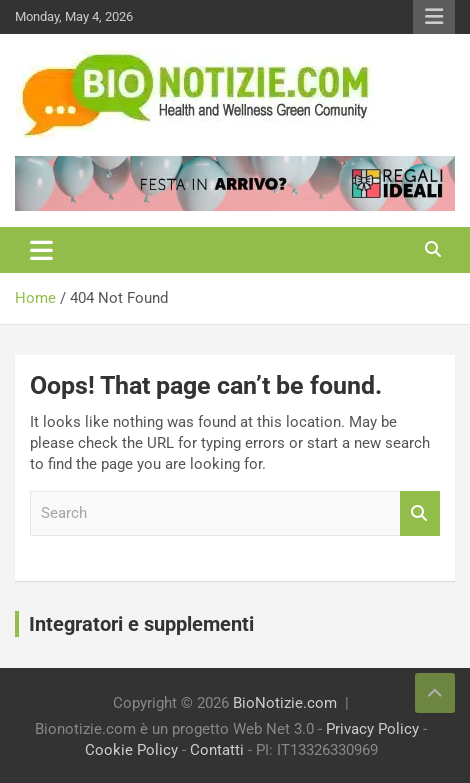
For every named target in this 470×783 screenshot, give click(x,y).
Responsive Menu (434, 17)
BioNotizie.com (285, 703)
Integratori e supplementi (141, 624)
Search (420, 513)
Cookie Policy (131, 750)
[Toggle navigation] (41, 250)
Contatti (217, 750)
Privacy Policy (372, 729)
